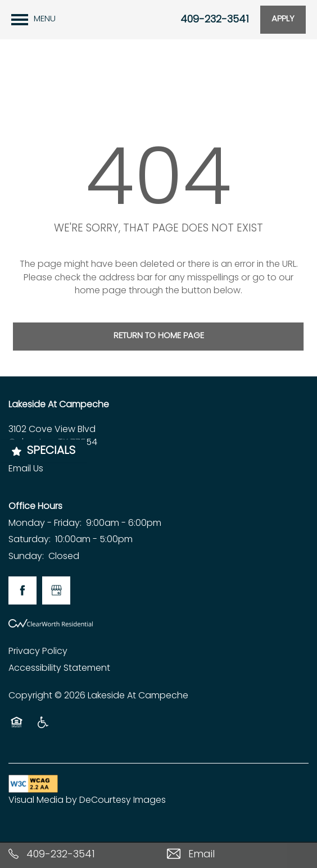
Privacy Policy (38, 652)
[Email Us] (238, 855)
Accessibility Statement (59, 669)
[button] (283, 20)
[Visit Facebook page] (22, 590)
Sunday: (26, 557)
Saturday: (30, 540)
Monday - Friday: (45, 524)
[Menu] (33, 20)
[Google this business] (56, 590)
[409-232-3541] (79, 855)
